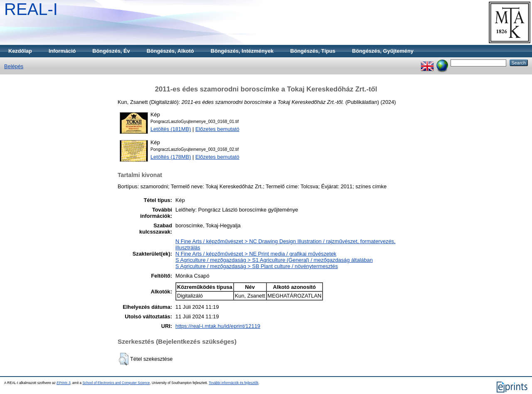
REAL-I (31, 9)
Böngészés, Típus (313, 51)
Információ (62, 51)
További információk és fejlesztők (234, 383)
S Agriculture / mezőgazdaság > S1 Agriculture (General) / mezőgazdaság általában (274, 260)
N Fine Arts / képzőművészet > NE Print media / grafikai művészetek (256, 254)
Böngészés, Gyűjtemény (383, 51)
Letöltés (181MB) (171, 129)
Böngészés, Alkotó (170, 51)
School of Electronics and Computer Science (116, 383)
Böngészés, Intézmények (242, 51)
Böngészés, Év (111, 51)
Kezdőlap (20, 51)
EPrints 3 (63, 383)
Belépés (14, 66)
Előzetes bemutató (217, 129)
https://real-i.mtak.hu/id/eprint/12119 (218, 326)
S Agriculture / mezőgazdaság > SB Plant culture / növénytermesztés (257, 266)
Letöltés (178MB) (171, 157)
